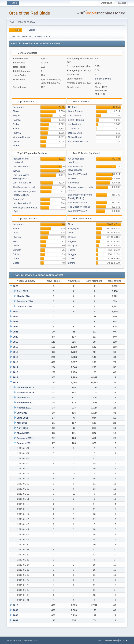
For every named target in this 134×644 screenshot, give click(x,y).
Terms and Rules (111, 640)
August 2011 (24, 408)
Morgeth (17, 250)
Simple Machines (30, 640)
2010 (16, 605)
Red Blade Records (78, 141)
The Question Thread (24, 187)
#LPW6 (17, 171)
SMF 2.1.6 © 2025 (14, 640)
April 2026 (22, 291)
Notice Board (75, 137)
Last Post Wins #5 (22, 183)
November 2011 (26, 392)
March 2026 (23, 296)
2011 (16, 382)
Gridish (16, 254)
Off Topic (73, 107)
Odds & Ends (75, 133)
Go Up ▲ (123, 640)
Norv (15, 241)
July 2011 (22, 413)
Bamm (16, 146)
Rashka (17, 120)
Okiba (16, 124)
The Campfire (75, 116)
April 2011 (22, 428)
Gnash (16, 263)
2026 (16, 286)
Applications (74, 124)
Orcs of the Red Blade (29, 13)
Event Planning (76, 120)
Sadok (16, 129)
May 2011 (22, 423)
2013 (16, 372)
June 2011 (23, 418)
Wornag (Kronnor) (22, 137)
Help (100, 640)
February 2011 (25, 438)
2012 (16, 377)
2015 (16, 362)
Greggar (72, 254)
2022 (16, 327)
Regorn (17, 116)
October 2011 (24, 398)
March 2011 (23, 433)
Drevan (16, 141)
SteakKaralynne (103, 79)
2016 (16, 357)
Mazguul (72, 246)
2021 (16, 332)
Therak (72, 250)
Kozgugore (18, 107)
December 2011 (25, 387)
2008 (16, 615)
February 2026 (25, 301)
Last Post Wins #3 (22, 166)
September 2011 (26, 403)
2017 (16, 352)
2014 (16, 367)
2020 (16, 337)
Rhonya (17, 133)
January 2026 (24, 306)
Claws (16, 111)
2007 (16, 620)
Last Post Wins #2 (22, 203)
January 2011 (24, 443)
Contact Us (74, 129)
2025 (16, 311)
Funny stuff (18, 199)
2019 (16, 342)
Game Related (76, 111)
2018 (16, 347)
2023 (16, 322)
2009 (16, 610)
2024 (16, 316)
